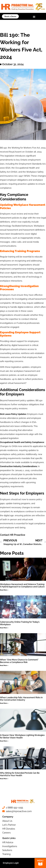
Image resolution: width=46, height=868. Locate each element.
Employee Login (11, 863)
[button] (34, 17)
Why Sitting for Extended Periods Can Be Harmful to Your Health (20, 774)
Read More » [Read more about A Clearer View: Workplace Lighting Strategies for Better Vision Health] (4, 741)
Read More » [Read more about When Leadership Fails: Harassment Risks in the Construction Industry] (4, 703)
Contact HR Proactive (13, 535)
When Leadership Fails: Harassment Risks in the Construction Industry (21, 699)
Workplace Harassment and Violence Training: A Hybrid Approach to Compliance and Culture (22, 585)
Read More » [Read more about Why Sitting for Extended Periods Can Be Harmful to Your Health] (4, 779)
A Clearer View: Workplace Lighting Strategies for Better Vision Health (22, 736)
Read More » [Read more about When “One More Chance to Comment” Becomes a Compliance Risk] (4, 665)
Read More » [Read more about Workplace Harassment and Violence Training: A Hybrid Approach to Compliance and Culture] (4, 590)
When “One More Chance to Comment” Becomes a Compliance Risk (19, 661)
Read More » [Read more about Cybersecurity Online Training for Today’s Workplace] (4, 628)
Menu (40, 861)
